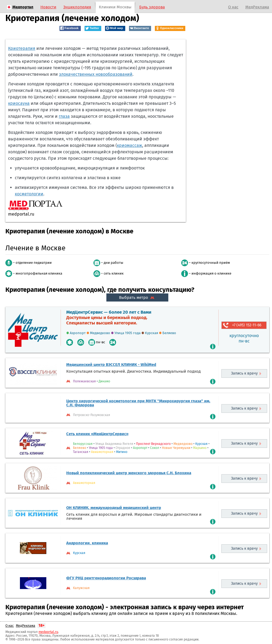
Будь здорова (152, 7)
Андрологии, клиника (87, 543)
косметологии (29, 194)
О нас (233, 7)
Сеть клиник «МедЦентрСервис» (97, 434)
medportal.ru (48, 632)
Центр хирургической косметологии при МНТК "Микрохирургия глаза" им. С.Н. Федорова (138, 403)
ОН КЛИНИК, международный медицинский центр (114, 508)
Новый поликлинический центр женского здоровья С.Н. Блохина (129, 473)
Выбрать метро (137, 297)
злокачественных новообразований (96, 74)
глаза (64, 116)
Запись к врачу (244, 373)
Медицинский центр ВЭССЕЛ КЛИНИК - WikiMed (111, 365)
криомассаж (130, 145)
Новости (48, 7)
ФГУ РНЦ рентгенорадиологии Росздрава (106, 578)
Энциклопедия (77, 7)
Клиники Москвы (115, 7)
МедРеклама (257, 7)
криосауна (19, 103)
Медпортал (23, 7)
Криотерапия (22, 48)
